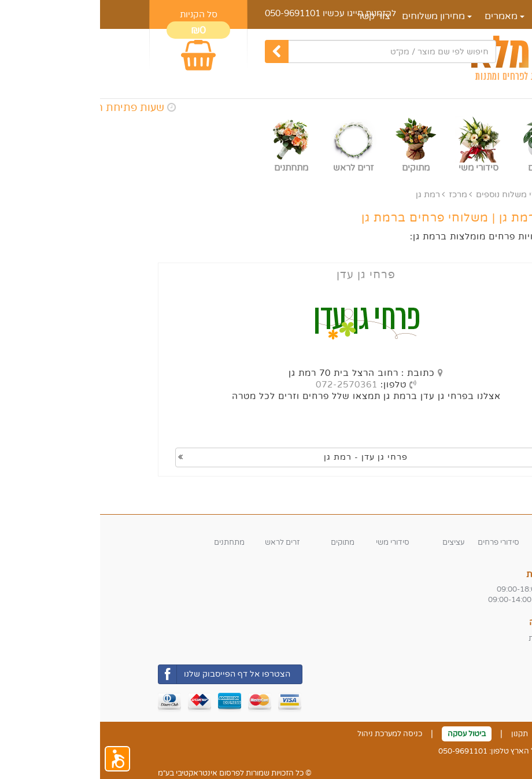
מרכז (358, 195)
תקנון (420, 734)
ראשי (465, 195)
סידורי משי (293, 542)
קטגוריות (458, 526)
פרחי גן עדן (266, 275)
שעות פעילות (450, 574)
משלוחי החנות (451, 638)
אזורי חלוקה (452, 622)
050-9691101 (193, 13)
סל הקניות (99, 14)
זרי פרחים (459, 542)
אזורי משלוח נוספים (411, 195)
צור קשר (461, 734)
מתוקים (243, 542)
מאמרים (404, 16)
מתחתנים (129, 542)
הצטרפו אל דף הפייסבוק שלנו (124, 674)
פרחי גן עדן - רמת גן (193, 457)
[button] (17, 759)
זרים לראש (182, 542)
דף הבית (454, 16)
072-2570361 (247, 385)
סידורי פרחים (398, 542)
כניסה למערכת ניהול (290, 734)
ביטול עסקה (367, 734)
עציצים (353, 542)
